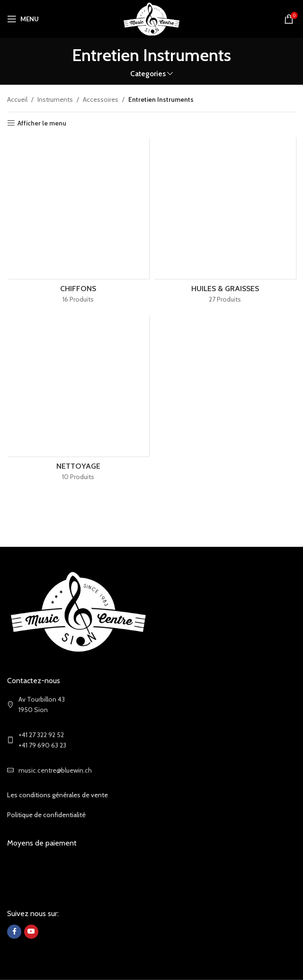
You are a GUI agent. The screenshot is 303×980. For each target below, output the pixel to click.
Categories (148, 74)
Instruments (55, 99)
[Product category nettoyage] (78, 401)
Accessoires (101, 99)
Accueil (17, 99)
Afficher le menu (42, 123)
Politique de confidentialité (46, 815)
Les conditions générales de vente (58, 795)
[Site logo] (152, 18)
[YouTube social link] (31, 932)
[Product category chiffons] (78, 223)
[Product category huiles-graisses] (225, 223)
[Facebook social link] (14, 932)
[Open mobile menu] (23, 19)
